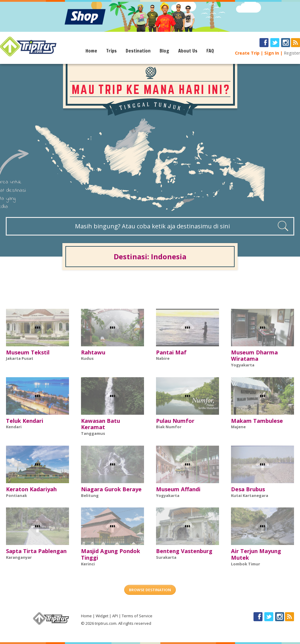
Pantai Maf (171, 352)
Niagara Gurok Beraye (111, 489)
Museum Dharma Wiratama (254, 356)
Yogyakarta (243, 365)
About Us (188, 51)
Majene (238, 427)
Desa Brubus (248, 489)
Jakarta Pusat (20, 358)
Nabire (163, 358)
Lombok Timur (246, 564)
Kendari (14, 427)
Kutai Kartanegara (250, 495)
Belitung (90, 495)
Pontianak (16, 495)
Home (91, 51)
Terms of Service (137, 616)
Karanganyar (19, 557)
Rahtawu (93, 352)
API (115, 616)
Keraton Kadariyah (31, 489)
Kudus (87, 358)
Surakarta (166, 557)
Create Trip (247, 53)
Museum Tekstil (28, 352)
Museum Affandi (178, 489)
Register (292, 53)
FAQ (210, 51)
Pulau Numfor (175, 421)
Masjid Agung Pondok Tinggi (111, 554)
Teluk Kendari (25, 421)
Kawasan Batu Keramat (100, 424)
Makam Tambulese (257, 421)
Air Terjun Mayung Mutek (256, 554)
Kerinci (88, 564)
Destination (138, 51)
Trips (111, 51)
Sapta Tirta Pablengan (36, 551)
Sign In (272, 53)
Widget (102, 616)
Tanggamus (93, 433)
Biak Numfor (169, 427)
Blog (164, 51)
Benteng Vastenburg (184, 551)
